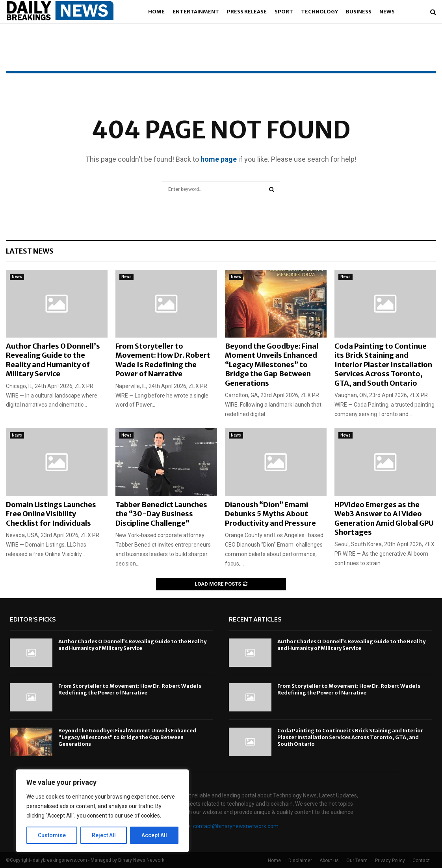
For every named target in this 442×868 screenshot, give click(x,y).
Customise (52, 835)
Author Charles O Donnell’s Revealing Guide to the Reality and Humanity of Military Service (53, 360)
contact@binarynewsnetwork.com (236, 826)
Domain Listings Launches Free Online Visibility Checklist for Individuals (51, 514)
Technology (319, 12)
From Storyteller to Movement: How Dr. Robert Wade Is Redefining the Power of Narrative (163, 360)
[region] (102, 811)
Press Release (247, 12)
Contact (421, 861)
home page (219, 159)
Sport (284, 12)
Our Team (357, 861)
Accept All (154, 835)
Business (359, 12)
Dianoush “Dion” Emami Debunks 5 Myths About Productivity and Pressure (270, 514)
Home (156, 12)
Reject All (104, 835)
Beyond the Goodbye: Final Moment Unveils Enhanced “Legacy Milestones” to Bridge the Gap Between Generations (272, 365)
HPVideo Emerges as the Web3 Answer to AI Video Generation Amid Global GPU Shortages (384, 518)
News (387, 12)
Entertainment (196, 12)
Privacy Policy (390, 861)
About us (329, 861)
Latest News (30, 251)
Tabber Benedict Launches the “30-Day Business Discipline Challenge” (161, 514)
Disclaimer (300, 861)
